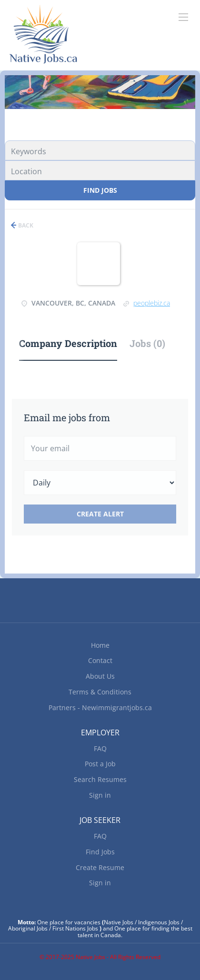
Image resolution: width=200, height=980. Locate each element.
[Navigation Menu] (183, 17)
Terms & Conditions (100, 692)
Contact (100, 660)
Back (25, 225)
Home (100, 645)
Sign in (100, 795)
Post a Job (100, 764)
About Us (100, 676)
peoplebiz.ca (152, 303)
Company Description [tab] (68, 343)
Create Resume (100, 867)
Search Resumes (100, 779)
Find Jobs (100, 190)
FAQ (100, 748)
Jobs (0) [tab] (147, 343)
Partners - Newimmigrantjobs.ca (100, 708)
